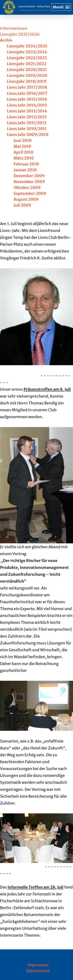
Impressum (38, 965)
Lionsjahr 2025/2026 (20, 34)
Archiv (6, 40)
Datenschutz (38, 971)
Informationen (14, 28)
